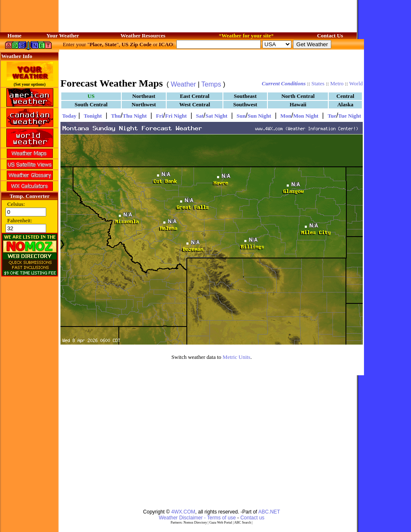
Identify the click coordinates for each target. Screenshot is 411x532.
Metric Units (236, 357)
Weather (183, 84)
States (318, 83)
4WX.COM (183, 512)
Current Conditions (284, 83)
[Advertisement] (212, 63)
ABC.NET (269, 512)
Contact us (252, 518)
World (356, 83)
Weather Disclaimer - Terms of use (197, 518)
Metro (337, 83)
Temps (211, 84)
